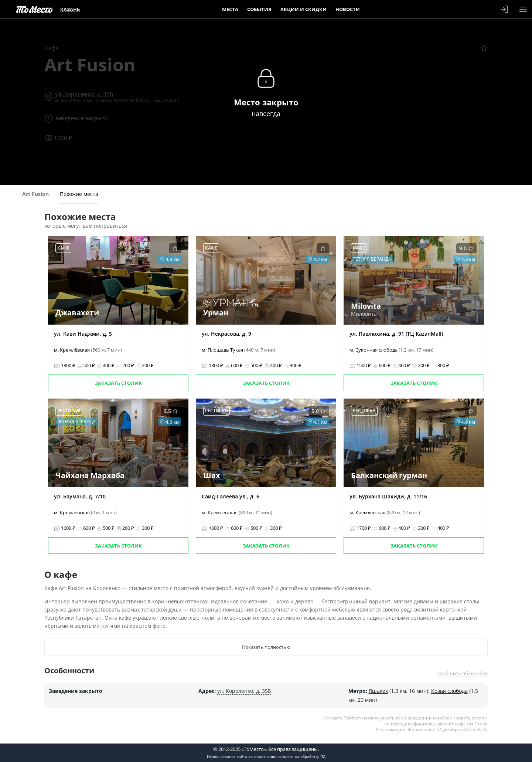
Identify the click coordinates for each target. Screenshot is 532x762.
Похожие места (79, 194)
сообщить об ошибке (463, 673)
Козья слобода (449, 691)
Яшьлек (378, 691)
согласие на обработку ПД (301, 756)
